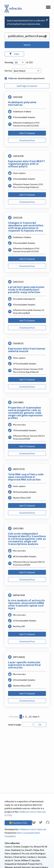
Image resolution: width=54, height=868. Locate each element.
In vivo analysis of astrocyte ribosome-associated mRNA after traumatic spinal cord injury (26, 604)
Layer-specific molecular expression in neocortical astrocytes (24, 665)
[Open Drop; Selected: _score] (27, 71)
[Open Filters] (14, 54)
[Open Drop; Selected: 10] (20, 62)
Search (27, 45)
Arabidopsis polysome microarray (22, 104)
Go (40, 724)
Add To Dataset (27, 133)
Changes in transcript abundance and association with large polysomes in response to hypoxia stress (26, 227)
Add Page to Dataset (27, 86)
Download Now (27, 140)
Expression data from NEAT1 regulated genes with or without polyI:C (26, 164)
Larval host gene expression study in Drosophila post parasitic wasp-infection (26, 290)
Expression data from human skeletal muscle (27, 350)
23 (30, 717)
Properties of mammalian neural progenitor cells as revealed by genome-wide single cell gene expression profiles (25, 413)
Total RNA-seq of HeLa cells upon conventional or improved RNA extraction (26, 477)
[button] (48, 8)
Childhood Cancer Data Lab (32, 829)
